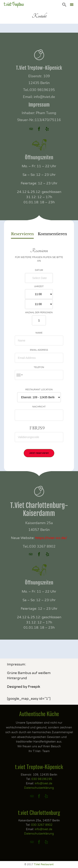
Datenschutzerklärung (39, 788)
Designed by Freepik (24, 687)
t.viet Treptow (14, 4)
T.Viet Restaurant (44, 864)
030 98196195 (42, 90)
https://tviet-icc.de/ (51, 538)
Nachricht (39, 407)
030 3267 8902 (42, 546)
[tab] (22, 234)
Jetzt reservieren (39, 453)
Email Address (39, 350)
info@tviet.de (44, 97)
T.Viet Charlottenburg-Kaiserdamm (39, 509)
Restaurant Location (39, 390)
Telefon (39, 367)
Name (39, 333)
